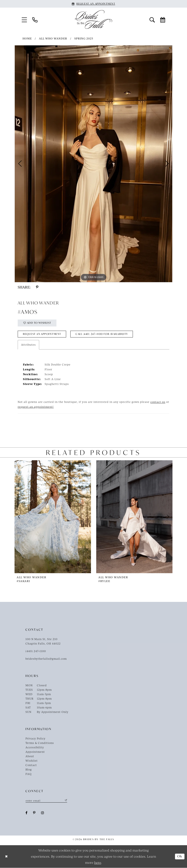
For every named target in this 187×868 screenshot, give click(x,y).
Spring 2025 (84, 38)
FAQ (29, 774)
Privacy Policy (35, 739)
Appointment (35, 752)
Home (27, 38)
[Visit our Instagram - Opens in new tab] (43, 813)
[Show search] (152, 20)
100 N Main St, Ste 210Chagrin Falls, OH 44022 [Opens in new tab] (43, 642)
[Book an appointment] (93, 4)
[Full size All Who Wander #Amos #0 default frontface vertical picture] (93, 164)
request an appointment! (36, 407)
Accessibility (35, 748)
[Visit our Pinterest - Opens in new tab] (34, 813)
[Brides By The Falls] (93, 19)
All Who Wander (53, 38)
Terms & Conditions (40, 743)
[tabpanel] (93, 164)
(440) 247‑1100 (36, 651)
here (98, 863)
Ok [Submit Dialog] (180, 857)
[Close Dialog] (6, 857)
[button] (24, 20)
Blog (29, 770)
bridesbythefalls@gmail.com (46, 659)
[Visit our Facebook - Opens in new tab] (27, 813)
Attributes (28, 345)
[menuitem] (24, 20)
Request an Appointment (43, 334)
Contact (31, 765)
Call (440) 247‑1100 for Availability (103, 334)
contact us (158, 402)
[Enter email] (47, 801)
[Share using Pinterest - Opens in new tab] (37, 287)
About (30, 757)
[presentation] (53, 517)
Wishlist (32, 761)
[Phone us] (35, 20)
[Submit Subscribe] (66, 801)
